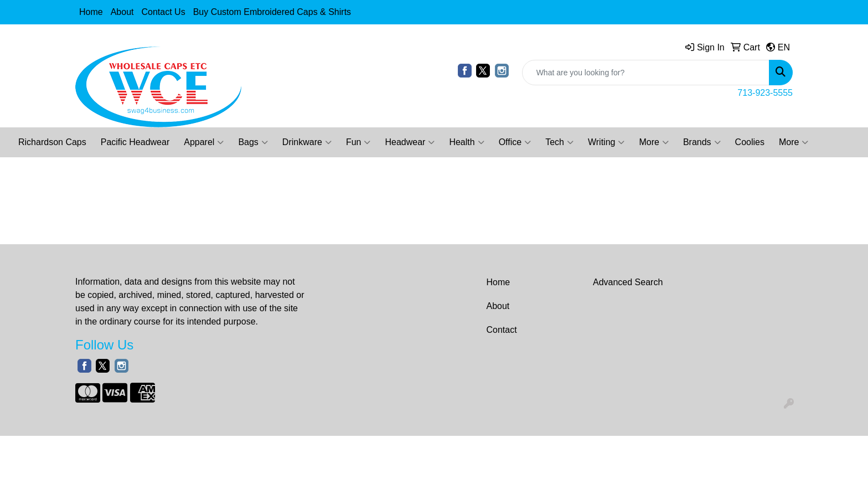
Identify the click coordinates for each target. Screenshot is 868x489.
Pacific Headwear (135, 142)
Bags (253, 142)
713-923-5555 (765, 93)
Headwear (410, 142)
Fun (358, 142)
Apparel (204, 142)
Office (515, 142)
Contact (502, 330)
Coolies (750, 142)
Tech (559, 142)
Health (466, 142)
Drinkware (307, 142)
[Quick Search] (646, 73)
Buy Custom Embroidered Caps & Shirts (272, 12)
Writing (606, 142)
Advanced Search (628, 282)
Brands (702, 142)
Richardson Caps (52, 142)
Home (91, 12)
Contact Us (164, 12)
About (122, 12)
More (653, 142)
